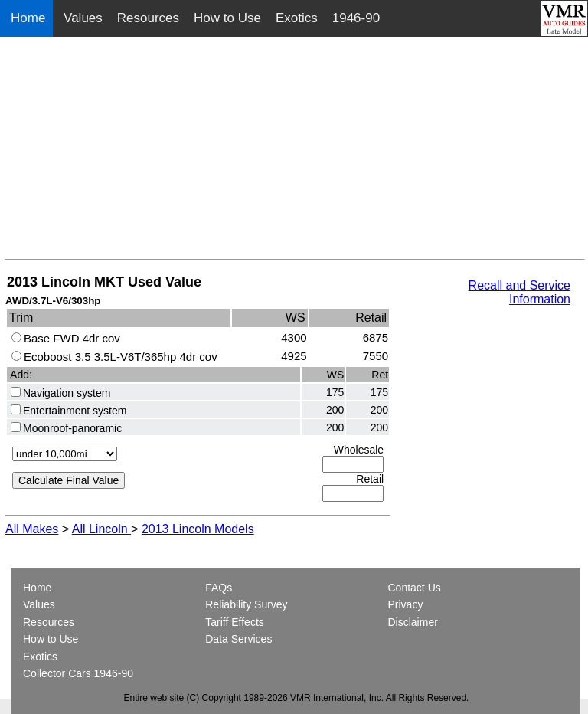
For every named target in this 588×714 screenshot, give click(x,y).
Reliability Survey (246, 604)
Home (30, 18)
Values (83, 18)
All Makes (32, 529)
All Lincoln (101, 529)
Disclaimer (413, 622)
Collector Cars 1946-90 (78, 673)
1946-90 (356, 18)
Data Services (238, 639)
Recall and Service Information (519, 292)
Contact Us (415, 588)
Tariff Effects (235, 622)
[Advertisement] (295, 152)
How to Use (227, 18)
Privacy (406, 604)
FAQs (219, 588)
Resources (148, 18)
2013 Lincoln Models (198, 529)
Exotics (297, 18)
